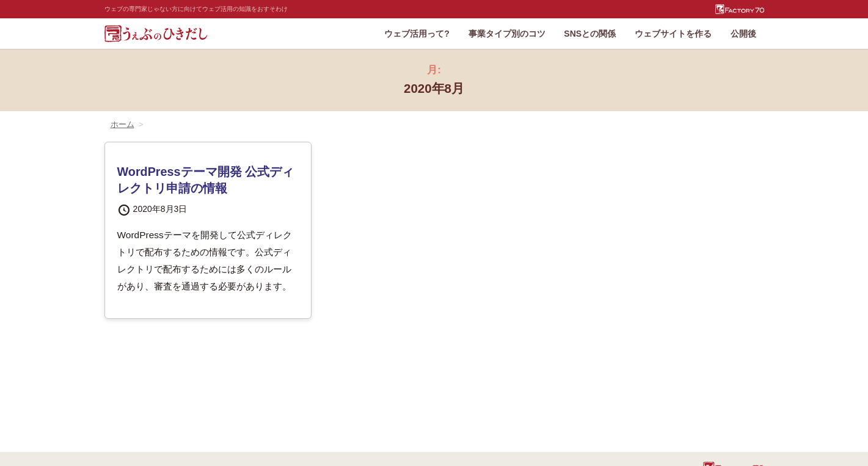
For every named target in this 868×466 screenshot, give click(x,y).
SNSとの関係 (590, 34)
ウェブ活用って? (417, 34)
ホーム (122, 125)
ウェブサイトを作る (673, 34)
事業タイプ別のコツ (507, 34)
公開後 (743, 34)
